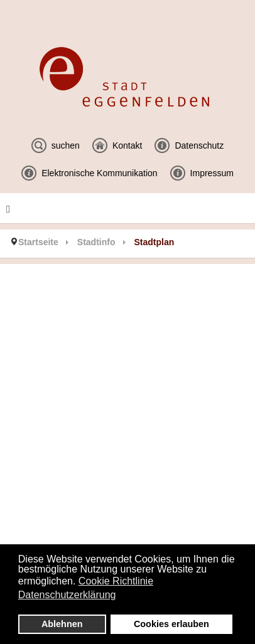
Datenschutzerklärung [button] (67, 595)
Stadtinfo (96, 242)
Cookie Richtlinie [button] (116, 581)
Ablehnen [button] (62, 624)
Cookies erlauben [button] (171, 624)
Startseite (38, 242)
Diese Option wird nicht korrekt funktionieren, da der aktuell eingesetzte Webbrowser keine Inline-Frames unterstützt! (127, 430)
